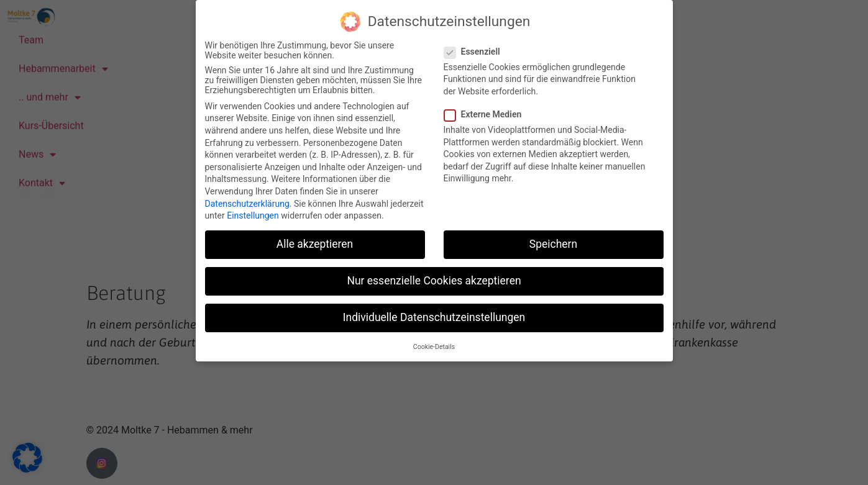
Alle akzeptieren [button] (315, 243)
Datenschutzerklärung (247, 203)
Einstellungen (253, 215)
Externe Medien (487, 114)
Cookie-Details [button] (434, 346)
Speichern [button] (553, 243)
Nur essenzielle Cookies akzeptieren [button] (434, 280)
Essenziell (476, 51)
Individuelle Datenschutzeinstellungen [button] (434, 317)
